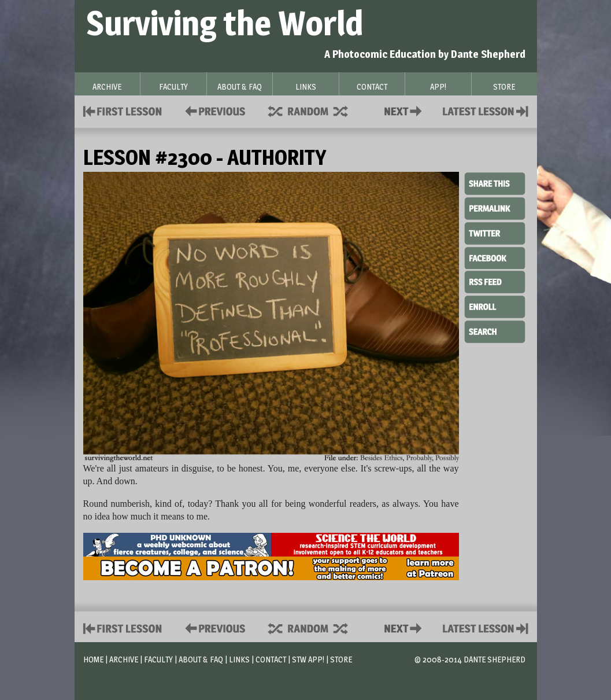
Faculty (158, 659)
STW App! (308, 659)
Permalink (495, 208)
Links (239, 659)
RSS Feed (495, 281)
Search (495, 330)
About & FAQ (201, 659)
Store (341, 659)
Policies (213, 110)
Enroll (495, 305)
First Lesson (123, 110)
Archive (124, 659)
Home (93, 659)
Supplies (316, 110)
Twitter (495, 233)
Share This (495, 184)
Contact (405, 110)
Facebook (495, 257)
